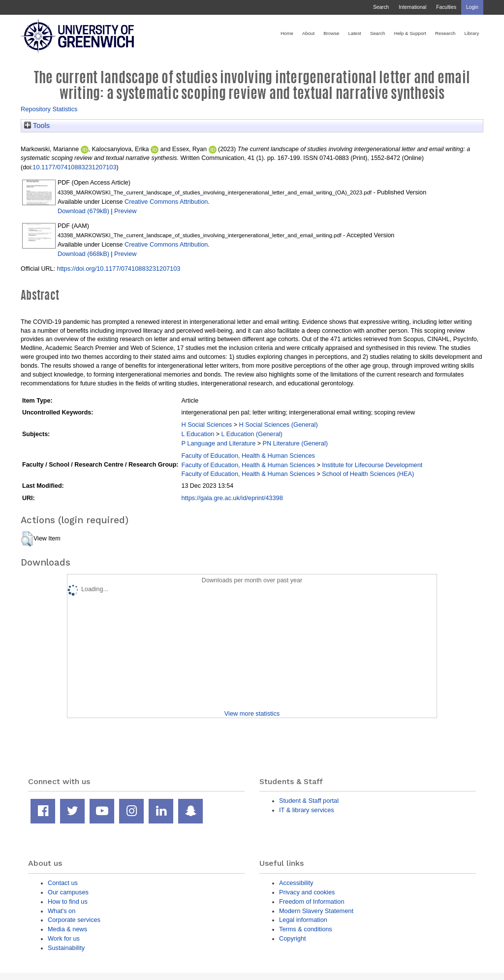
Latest (354, 33)
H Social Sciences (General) (278, 425)
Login (472, 7)
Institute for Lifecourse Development (372, 465)
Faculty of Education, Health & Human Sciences (248, 456)
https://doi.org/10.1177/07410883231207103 (118, 269)
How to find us (68, 901)
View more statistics (252, 713)
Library (472, 33)
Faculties (446, 7)
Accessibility (296, 883)
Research (445, 33)
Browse (331, 33)
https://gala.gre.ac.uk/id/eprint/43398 (232, 498)
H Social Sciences (206, 425)
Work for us (64, 938)
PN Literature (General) (295, 443)
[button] (27, 539)
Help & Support (410, 33)
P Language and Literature (218, 443)
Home (287, 33)
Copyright (293, 938)
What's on (62, 911)
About (308, 33)
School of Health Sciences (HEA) (368, 474)
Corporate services (74, 920)
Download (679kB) (83, 211)
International (412, 7)
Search (381, 7)
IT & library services (307, 810)
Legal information (303, 920)
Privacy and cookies (307, 892)
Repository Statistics (49, 109)
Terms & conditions (306, 929)
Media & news (67, 929)
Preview (125, 211)
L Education (198, 434)
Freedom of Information (312, 901)
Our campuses (68, 892)
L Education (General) (252, 434)
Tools (37, 126)
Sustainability (66, 948)
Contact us (63, 883)
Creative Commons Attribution (166, 202)
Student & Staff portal (309, 801)
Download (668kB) (83, 254)
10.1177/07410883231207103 (74, 167)
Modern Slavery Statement (316, 911)
